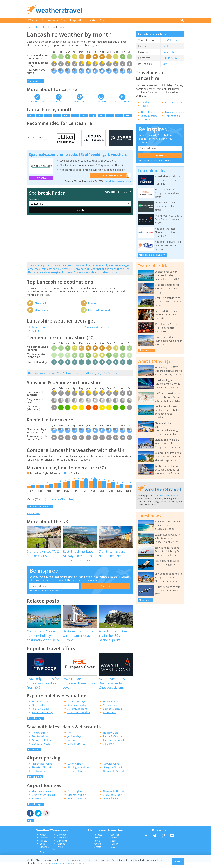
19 (82, 484)
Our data (61, 840)
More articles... (146, 350)
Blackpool (40, 309)
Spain (113, 846)
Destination (35, 205)
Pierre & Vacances (113, 742)
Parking (97, 849)
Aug (93, 115)
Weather (34, 20)
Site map (44, 852)
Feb (40, 115)
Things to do (173, 116)
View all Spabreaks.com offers (118, 187)
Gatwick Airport (112, 769)
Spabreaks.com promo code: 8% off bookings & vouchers (78, 160)
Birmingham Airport (79, 773)
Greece (114, 843)
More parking (35, 782)
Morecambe (42, 315)
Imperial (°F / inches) (62, 505)
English (167, 46)
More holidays (35, 724)
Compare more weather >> (40, 512)
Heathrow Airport (78, 804)
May (66, 115)
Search (104, 20)
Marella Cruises (76, 749)
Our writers (63, 843)
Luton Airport (75, 769)
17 (68, 485)
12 (56, 487)
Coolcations (110, 711)
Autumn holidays (77, 714)
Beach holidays (40, 707)
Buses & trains (149, 116)
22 (86, 483)
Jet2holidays (74, 742)
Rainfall (36, 336)
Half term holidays (42, 718)
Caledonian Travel (113, 745)
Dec (128, 115)
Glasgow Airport (113, 773)
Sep (101, 115)
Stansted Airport (41, 773)
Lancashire (42, 27)
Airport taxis (148, 112)
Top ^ (30, 826)
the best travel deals (165, 495)
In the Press (57, 853)
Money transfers (175, 112)
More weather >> (35, 81)
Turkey (114, 849)
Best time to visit (37, 101)
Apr (57, 115)
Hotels (144, 106)
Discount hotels (41, 749)
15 (65, 486)
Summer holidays (77, 711)
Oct (110, 115)
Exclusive (41, 183)
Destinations (50, 20)
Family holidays (41, 714)
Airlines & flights (41, 745)
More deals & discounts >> (152, 255)
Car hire (145, 119)
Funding (61, 849)
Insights (92, 20)
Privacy (44, 846)
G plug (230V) (170, 58)
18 (74, 485)
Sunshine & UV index (97, 332)
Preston (93, 309)
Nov (119, 115)
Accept (178, 861)
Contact (44, 843)
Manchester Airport (43, 769)
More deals (34, 755)
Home (30, 27)
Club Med (109, 749)
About (43, 840)
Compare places (112, 714)
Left (165, 64)
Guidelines (62, 846)
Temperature (39, 332)
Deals (64, 20)
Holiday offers (40, 738)
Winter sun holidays (79, 718)
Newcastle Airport (114, 776)
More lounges (35, 810)
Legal (43, 849)
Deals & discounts (122, 101)
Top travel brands (42, 742)
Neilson (72, 745)
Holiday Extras (111, 738)
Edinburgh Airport (78, 776)
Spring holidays (76, 707)
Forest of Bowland (99, 315)
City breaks (38, 711)
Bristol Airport (40, 776)
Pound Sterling (171, 52)
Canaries (115, 840)
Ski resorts (109, 718)
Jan (31, 115)
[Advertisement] (135, 9)
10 (51, 488)
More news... (145, 600)
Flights (97, 843)
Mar (48, 115)
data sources (111, 278)
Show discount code (111, 181)
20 (77, 484)
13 (60, 487)
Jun (75, 115)
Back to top (34, 519)
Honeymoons (111, 707)
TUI (70, 738)
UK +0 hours (170, 40)
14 (109, 486)
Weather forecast (59, 101)
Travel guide (101, 101)
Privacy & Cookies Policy (60, 863)
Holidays (146, 102)
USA (113, 852)
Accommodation (175, 102)
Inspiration (77, 20)
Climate (97, 852)
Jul (84, 115)
